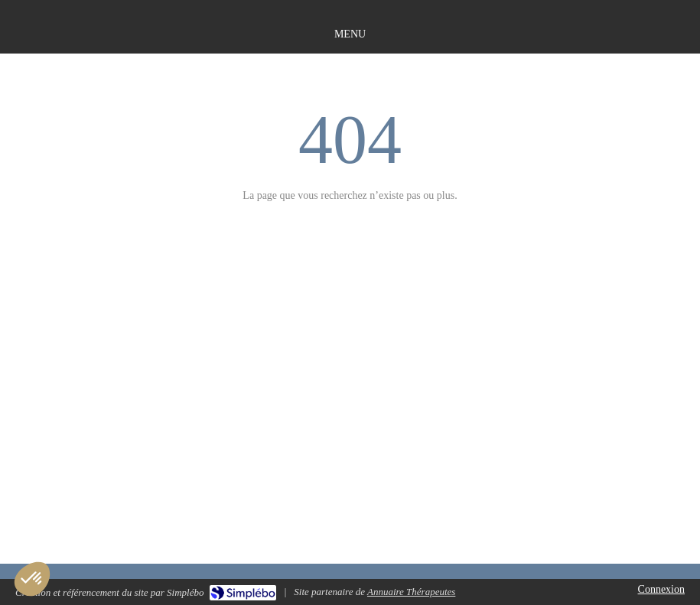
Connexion (661, 589)
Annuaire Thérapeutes (411, 592)
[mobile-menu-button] (350, 34)
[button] (32, 579)
